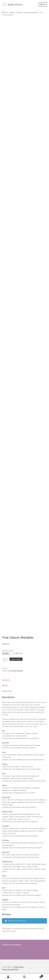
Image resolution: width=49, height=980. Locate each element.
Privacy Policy (19, 967)
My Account (8, 977)
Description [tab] (6, 680)
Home (6, 12)
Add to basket (16, 659)
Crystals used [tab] (7, 691)
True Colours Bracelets (31, 12)
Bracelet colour (8, 651)
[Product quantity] (5, 660)
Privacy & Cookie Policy (10, 969)
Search (24, 977)
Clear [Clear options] (21, 653)
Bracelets (12, 12)
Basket (38, 976)
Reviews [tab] (5, 686)
